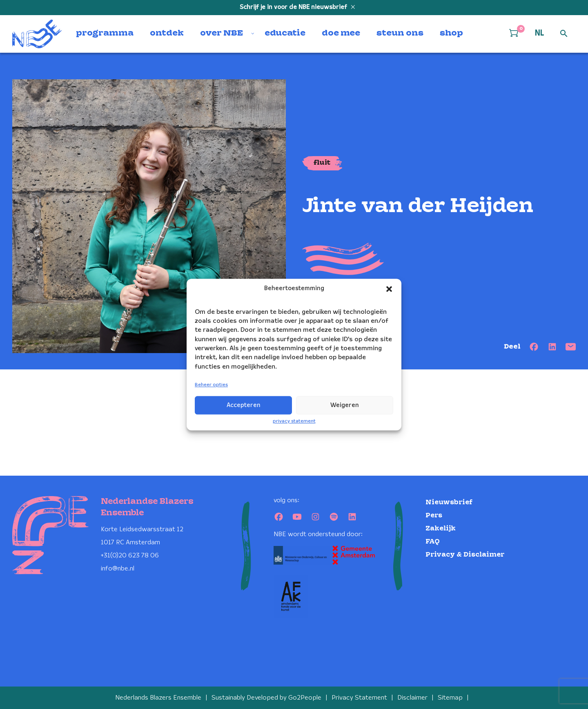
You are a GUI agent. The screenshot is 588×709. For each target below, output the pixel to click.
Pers (434, 516)
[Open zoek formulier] (564, 34)
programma (105, 34)
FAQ (433, 542)
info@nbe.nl (118, 569)
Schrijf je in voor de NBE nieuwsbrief (294, 7)
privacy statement (294, 421)
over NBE (222, 34)
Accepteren (244, 405)
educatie (285, 34)
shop (451, 34)
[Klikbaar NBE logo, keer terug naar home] (37, 34)
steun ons (400, 34)
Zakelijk (441, 529)
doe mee (341, 34)
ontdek (167, 34)
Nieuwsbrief (449, 502)
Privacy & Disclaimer (465, 555)
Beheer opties (211, 385)
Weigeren (345, 405)
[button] (389, 289)
